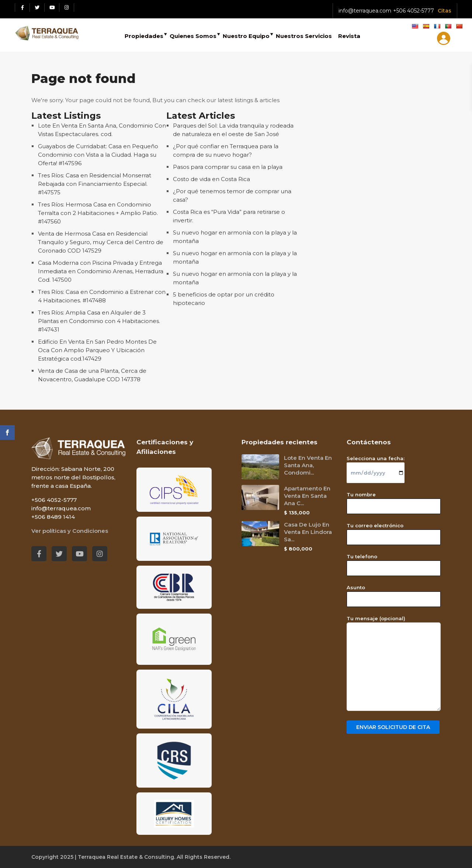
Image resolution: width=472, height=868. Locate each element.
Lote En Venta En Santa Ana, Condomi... (308, 465)
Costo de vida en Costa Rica (211, 179)
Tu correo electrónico (394, 531)
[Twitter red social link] (37, 8)
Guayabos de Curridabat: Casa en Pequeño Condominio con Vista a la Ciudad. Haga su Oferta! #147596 (98, 155)
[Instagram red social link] (67, 8)
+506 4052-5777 (414, 11)
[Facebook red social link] (22, 8)
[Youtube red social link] (52, 8)
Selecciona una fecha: (376, 466)
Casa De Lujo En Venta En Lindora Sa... (308, 532)
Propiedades (144, 36)
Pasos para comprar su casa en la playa (228, 167)
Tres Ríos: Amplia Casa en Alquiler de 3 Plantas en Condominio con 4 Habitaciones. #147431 (99, 321)
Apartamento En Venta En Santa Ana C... (307, 496)
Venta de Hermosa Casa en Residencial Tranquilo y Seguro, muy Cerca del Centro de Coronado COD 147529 (101, 242)
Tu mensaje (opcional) (394, 664)
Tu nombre (394, 500)
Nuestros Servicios (304, 36)
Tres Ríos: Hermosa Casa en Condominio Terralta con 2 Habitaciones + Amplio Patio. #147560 (98, 213)
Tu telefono (394, 562)
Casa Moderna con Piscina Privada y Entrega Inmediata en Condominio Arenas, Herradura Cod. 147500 (101, 271)
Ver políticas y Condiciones (70, 531)
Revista (349, 36)
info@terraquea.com (365, 11)
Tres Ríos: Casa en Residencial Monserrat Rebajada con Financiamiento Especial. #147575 (95, 184)
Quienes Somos (193, 36)
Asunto (394, 593)
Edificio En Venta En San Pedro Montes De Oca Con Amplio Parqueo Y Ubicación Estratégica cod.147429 (97, 350)
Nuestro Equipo (246, 36)
